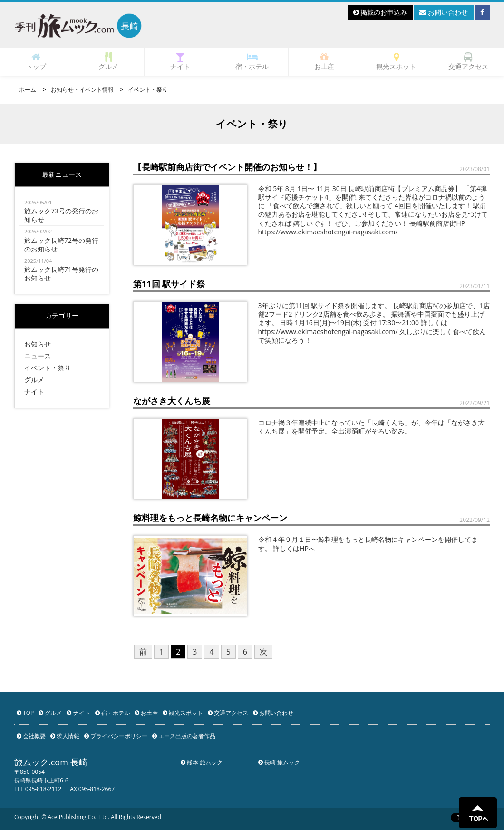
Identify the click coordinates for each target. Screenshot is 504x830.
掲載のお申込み (380, 12)
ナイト (180, 62)
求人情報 (65, 736)
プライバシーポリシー (116, 736)
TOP (25, 713)
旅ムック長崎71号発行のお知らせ (62, 270)
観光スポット (396, 62)
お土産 (324, 62)
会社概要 (31, 736)
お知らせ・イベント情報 (82, 90)
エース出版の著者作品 (184, 736)
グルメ (108, 62)
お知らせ (38, 344)
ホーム (28, 90)
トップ (36, 62)
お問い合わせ (444, 12)
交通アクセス (468, 62)
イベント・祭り (48, 368)
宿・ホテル (252, 62)
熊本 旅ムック (202, 762)
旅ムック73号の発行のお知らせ (62, 211)
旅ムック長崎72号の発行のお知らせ (62, 240)
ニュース (38, 356)
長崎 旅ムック (279, 762)
